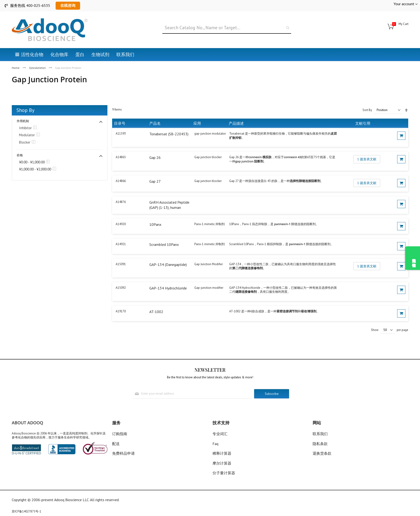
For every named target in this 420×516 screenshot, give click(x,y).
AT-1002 (156, 312)
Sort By (367, 110)
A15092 (121, 288)
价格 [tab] (20, 155)
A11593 (121, 134)
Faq (215, 444)
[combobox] (227, 28)
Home (16, 68)
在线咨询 (68, 5)
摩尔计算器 (222, 463)
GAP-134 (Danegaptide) (168, 264)
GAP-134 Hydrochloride (168, 288)
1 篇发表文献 (367, 159)
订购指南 (120, 434)
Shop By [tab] (25, 110)
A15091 (121, 264)
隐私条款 (320, 444)
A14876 (121, 202)
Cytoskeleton (38, 68)
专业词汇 (220, 434)
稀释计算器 (222, 453)
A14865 (121, 157)
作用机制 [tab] (23, 121)
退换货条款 (322, 453)
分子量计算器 (224, 473)
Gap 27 (155, 181)
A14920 (121, 224)
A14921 (121, 244)
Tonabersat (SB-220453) (169, 134)
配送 (116, 444)
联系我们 (320, 434)
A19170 (121, 311)
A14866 (121, 181)
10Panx (155, 224)
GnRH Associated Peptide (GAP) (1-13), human (169, 205)
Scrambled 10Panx (164, 244)
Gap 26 (155, 157)
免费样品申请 (123, 453)
